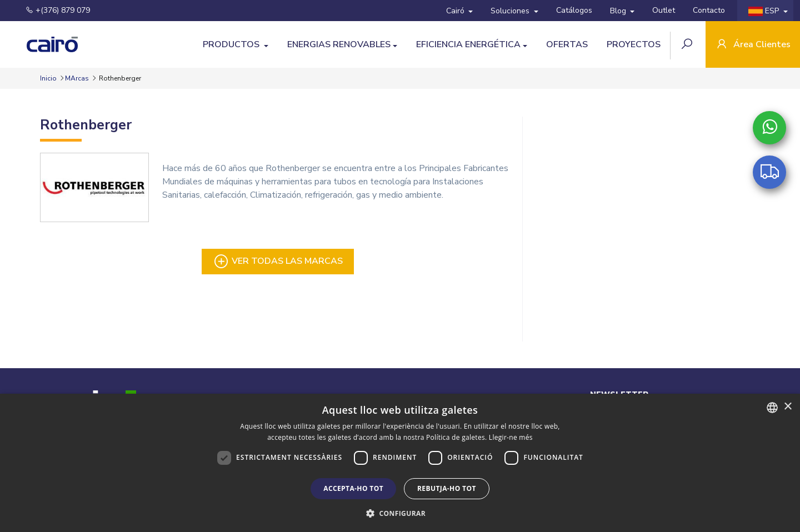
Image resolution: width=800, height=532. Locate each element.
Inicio (49, 78)
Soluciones (511, 11)
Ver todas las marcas (278, 262)
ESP (765, 11)
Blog (619, 11)
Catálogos (574, 10)
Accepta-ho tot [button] (353, 488)
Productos (232, 44)
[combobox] (772, 408)
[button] (400, 513)
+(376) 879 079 (51, 10)
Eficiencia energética (468, 44)
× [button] (787, 407)
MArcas (77, 78)
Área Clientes (753, 45)
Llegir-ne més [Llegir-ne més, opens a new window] (511, 437)
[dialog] (400, 463)
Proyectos (634, 44)
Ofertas (567, 44)
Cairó (456, 11)
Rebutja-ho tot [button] (447, 488)
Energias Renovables (339, 44)
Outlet (664, 10)
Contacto (709, 10)
